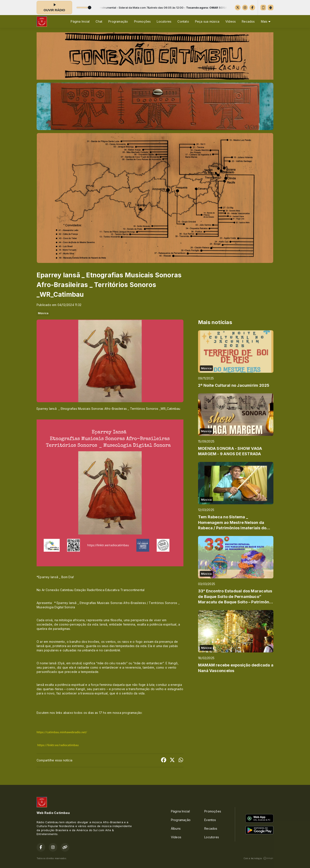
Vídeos (231, 21)
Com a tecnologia (258, 858)
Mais (266, 21)
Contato (183, 21)
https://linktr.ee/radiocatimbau (58, 745)
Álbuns (176, 828)
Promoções (143, 21)
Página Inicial (80, 21)
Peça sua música (207, 21)
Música (43, 313)
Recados (248, 21)
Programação (118, 21)
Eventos (210, 820)
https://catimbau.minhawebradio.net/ (62, 732)
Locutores (164, 21)
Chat (99, 21)
